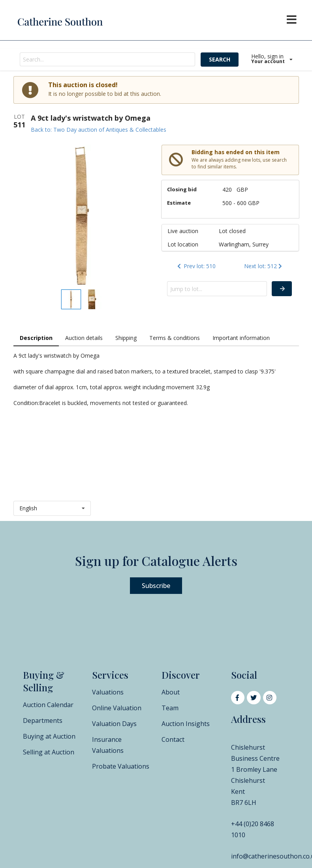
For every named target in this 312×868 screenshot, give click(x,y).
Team (170, 708)
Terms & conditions (175, 338)
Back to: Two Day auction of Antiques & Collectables (99, 130)
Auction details (84, 338)
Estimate (179, 203)
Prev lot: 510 (196, 266)
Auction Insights (186, 724)
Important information (241, 338)
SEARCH (220, 59)
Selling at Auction (49, 752)
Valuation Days (114, 724)
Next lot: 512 (264, 266)
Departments (43, 721)
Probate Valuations (121, 766)
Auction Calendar (48, 705)
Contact (173, 739)
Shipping (126, 338)
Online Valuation (117, 708)
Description (36, 338)
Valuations (108, 692)
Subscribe (156, 586)
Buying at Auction (49, 736)
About (171, 692)
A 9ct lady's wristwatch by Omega (91, 118)
